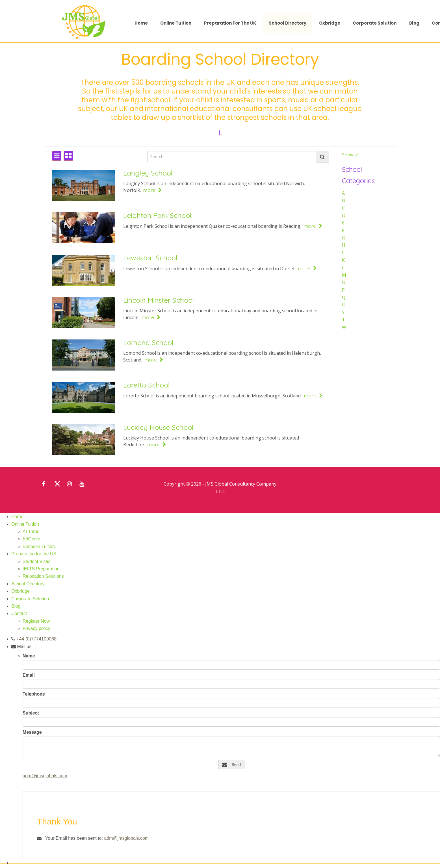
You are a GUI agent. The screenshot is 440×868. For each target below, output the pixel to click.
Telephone (34, 694)
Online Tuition (176, 23)
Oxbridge (330, 23)
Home (141, 23)
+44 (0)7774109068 (36, 639)
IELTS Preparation (41, 569)
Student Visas (36, 561)
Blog (414, 23)
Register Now (36, 621)
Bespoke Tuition (39, 546)
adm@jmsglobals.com (45, 775)
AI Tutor (31, 532)
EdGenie (31, 539)
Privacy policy (36, 628)
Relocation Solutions (43, 576)
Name (29, 656)
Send (231, 764)
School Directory (288, 23)
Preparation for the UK (230, 23)
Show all (351, 155)
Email (29, 675)
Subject (31, 713)
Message (32, 732)
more (152, 190)
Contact (19, 613)
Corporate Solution (375, 23)
